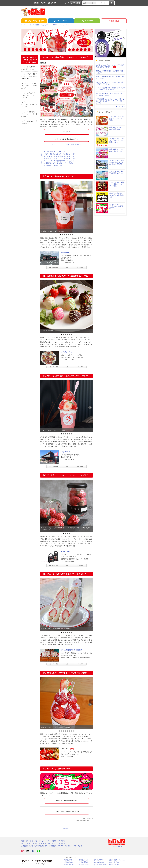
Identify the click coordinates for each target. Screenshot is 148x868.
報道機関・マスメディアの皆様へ (61, 846)
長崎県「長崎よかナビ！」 (116, 859)
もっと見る (120, 107)
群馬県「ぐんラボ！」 (70, 863)
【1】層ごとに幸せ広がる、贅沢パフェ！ (54, 152)
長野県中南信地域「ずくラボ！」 (118, 861)
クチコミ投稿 (75, 3)
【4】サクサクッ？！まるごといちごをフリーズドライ (58, 159)
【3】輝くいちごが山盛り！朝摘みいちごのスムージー (58, 156)
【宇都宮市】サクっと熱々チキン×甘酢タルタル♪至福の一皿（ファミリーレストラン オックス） (110, 101)
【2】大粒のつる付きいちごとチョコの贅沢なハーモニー (59, 154)
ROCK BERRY (66, 551)
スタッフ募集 (78, 846)
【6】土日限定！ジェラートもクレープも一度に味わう (58, 163)
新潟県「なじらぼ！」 (85, 861)
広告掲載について (27, 846)
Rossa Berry (66, 253)
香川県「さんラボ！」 (85, 863)
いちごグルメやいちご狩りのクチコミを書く (66, 812)
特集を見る (114, 21)
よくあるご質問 (37, 843)
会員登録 (36, 3)
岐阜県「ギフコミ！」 (100, 861)
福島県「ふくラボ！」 (70, 861)
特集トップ (66, 829)
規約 (45, 843)
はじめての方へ (53, 3)
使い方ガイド (26, 843)
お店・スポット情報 (53, 267)
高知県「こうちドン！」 (115, 864)
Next (90, 209)
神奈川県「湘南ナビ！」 (100, 863)
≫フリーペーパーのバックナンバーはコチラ (66, 144)
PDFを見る (66, 132)
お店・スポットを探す (34, 21)
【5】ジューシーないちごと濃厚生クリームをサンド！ (58, 161)
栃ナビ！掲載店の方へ (42, 846)
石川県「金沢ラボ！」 (70, 864)
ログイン (43, 3)
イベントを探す (61, 21)
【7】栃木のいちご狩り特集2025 (51, 165)
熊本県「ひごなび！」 (85, 859)
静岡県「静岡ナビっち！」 (101, 859)
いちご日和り (66, 452)
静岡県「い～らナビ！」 (115, 863)
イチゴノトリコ (66, 352)
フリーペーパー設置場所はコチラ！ (66, 139)
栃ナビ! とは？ (117, 846)
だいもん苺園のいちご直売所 (71, 650)
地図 (67, 267)
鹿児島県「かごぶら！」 (86, 864)
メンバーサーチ (64, 3)
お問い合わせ (52, 843)
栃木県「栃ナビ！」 (70, 859)
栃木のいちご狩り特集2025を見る (66, 801)
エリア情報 (87, 21)
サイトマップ (62, 843)
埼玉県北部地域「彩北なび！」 (100, 865)
